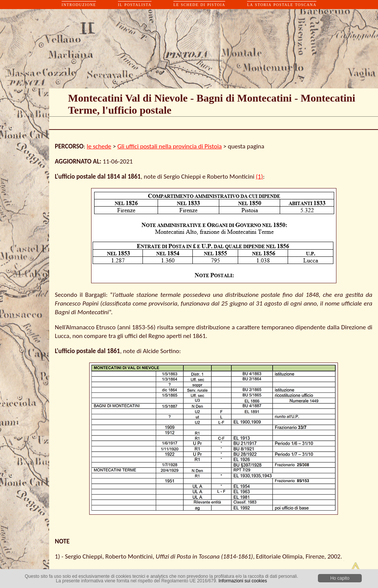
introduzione (79, 4)
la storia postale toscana (282, 4)
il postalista (135, 4)
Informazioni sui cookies (243, 581)
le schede (99, 146)
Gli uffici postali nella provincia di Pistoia (169, 146)
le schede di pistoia (199, 4)
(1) (259, 177)
